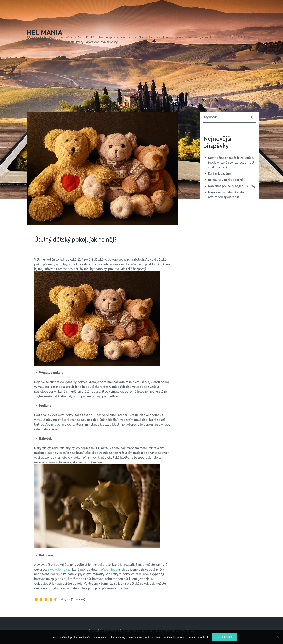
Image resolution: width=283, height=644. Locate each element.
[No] (278, 637)
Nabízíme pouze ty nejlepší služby (232, 186)
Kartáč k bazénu (219, 173)
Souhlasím (224, 637)
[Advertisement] (141, 79)
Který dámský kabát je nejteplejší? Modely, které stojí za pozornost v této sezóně (232, 162)
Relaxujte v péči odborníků (227, 180)
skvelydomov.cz (59, 569)
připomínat (108, 569)
